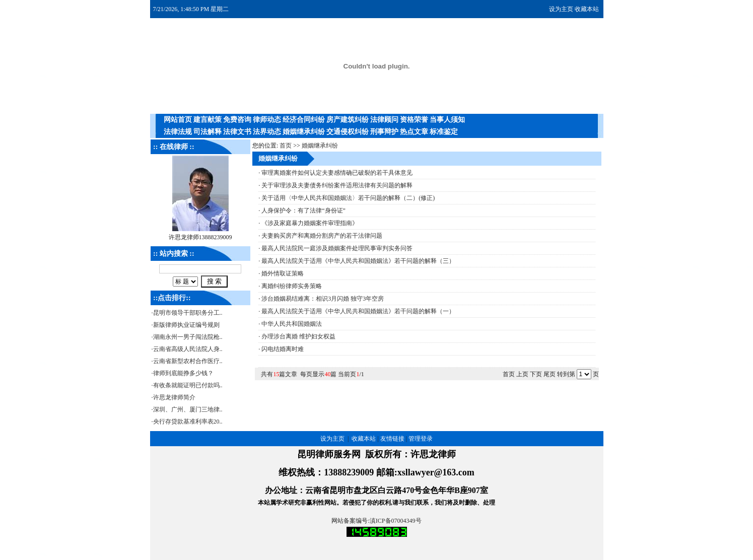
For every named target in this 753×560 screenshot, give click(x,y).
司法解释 (208, 132)
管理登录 (421, 439)
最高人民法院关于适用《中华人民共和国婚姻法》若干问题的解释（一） (358, 311)
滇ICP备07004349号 (396, 521)
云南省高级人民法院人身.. (188, 349)
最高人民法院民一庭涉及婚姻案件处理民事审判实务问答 (337, 248)
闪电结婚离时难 (283, 349)
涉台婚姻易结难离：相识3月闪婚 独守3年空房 (323, 299)
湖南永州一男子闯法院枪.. (188, 337)
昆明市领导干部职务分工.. (188, 313)
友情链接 (392, 439)
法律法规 (178, 132)
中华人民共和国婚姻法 (292, 324)
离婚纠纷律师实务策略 (292, 286)
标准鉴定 (444, 132)
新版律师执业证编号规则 (186, 325)
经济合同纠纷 (304, 120)
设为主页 (561, 9)
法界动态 (267, 132)
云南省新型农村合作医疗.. (188, 361)
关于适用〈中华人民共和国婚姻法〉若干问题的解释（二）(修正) (348, 198)
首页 (286, 146)
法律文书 (237, 132)
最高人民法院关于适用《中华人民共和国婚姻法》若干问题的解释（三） (358, 261)
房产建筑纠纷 (348, 120)
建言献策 (208, 120)
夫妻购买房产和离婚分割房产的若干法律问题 (322, 236)
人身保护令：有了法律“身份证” (303, 211)
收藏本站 (587, 9)
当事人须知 (447, 120)
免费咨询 (237, 120)
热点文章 (414, 132)
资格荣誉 (414, 120)
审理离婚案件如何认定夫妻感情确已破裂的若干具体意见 (337, 173)
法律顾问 (384, 120)
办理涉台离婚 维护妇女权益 (298, 336)
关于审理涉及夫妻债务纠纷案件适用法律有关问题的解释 (337, 185)
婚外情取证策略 (283, 273)
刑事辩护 (384, 132)
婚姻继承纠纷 (304, 132)
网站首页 (178, 120)
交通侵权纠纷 (348, 132)
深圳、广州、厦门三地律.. (188, 409)
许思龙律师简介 (174, 397)
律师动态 (267, 120)
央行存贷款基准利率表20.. (188, 422)
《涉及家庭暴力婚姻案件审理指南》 (310, 223)
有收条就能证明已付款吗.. (188, 385)
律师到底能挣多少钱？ (183, 373)
